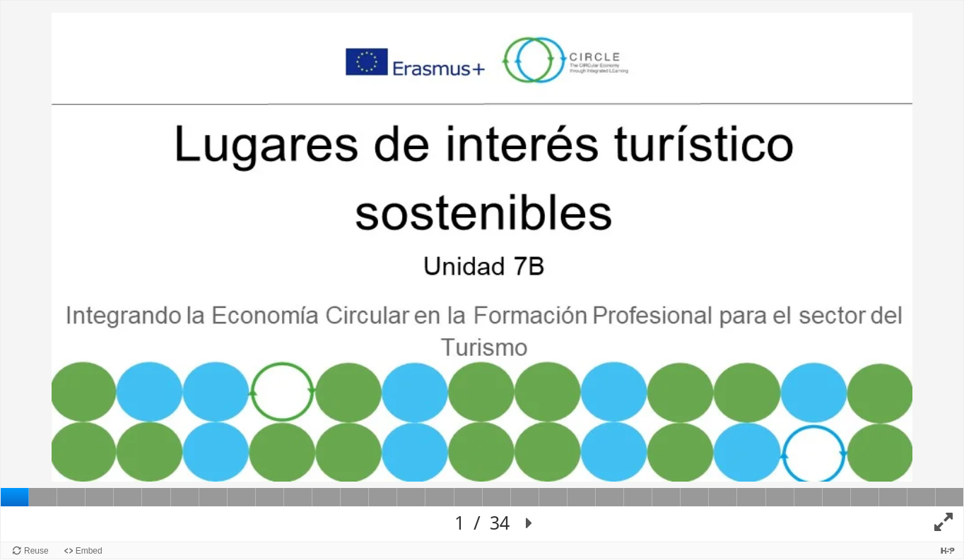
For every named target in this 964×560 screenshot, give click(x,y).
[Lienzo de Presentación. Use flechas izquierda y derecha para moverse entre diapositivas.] (482, 271)
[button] (529, 524)
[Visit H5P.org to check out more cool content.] (948, 550)
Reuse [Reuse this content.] (36, 551)
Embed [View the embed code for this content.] (89, 551)
